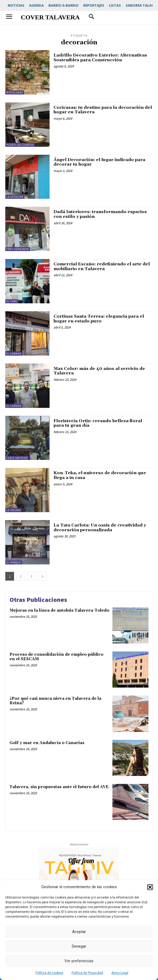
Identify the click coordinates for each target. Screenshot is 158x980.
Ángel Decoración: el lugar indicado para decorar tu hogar (99, 162)
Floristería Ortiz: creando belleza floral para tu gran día (98, 423)
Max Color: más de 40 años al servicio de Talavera (99, 371)
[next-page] (42, 576)
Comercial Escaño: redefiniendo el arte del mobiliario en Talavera (102, 266)
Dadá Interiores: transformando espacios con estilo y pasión (100, 214)
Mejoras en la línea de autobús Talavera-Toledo (59, 610)
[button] (150, 887)
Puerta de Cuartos (20, 145)
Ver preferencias (79, 961)
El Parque (14, 562)
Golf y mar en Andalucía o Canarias (47, 743)
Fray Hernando (18, 249)
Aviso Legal (120, 973)
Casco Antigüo (17, 458)
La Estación (15, 197)
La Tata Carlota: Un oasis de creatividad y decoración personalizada (100, 528)
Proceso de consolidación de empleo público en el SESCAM (56, 657)
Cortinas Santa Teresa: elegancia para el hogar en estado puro (99, 319)
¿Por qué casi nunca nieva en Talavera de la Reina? (55, 701)
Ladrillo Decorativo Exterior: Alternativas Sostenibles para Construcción (100, 58)
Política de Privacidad (87, 973)
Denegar (79, 946)
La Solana (14, 510)
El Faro (12, 301)
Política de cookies (49, 973)
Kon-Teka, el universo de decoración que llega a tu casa (100, 475)
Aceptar (79, 932)
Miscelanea (15, 92)
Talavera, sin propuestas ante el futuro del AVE (59, 787)
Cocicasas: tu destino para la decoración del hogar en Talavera (103, 110)
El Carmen (14, 354)
